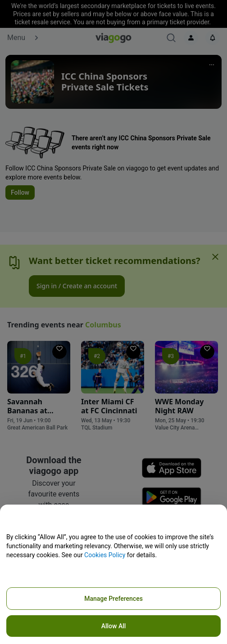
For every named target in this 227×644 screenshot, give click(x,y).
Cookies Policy (105, 555)
